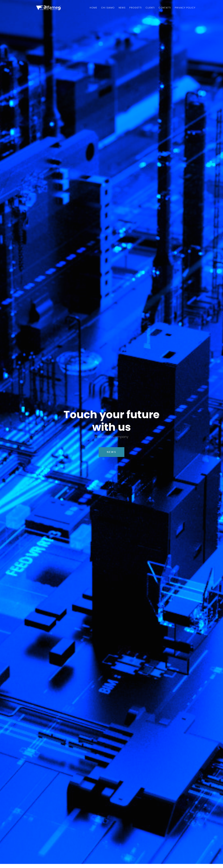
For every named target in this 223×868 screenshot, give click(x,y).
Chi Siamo (108, 8)
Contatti (165, 8)
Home (93, 8)
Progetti (136, 8)
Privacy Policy (185, 8)
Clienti (150, 8)
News (122, 8)
